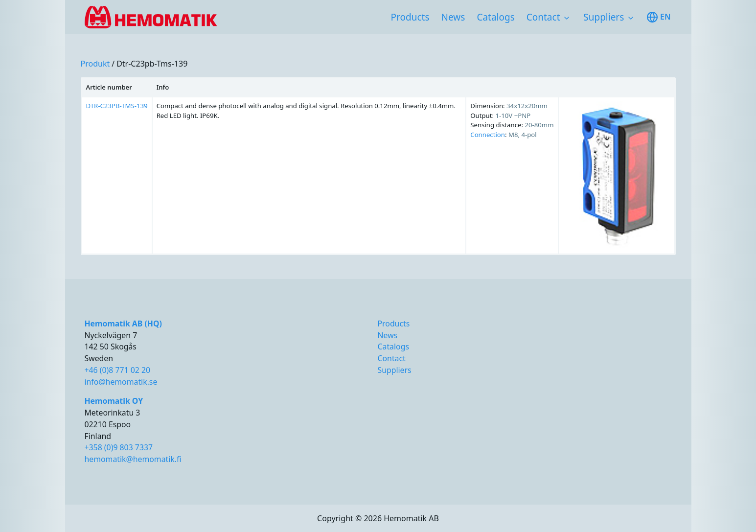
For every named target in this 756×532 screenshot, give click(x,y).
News (453, 17)
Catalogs (495, 17)
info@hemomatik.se (121, 382)
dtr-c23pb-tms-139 (152, 64)
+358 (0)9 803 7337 (119, 447)
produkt (95, 64)
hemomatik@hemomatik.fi (133, 459)
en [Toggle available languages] (658, 17)
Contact (543, 17)
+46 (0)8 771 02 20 (118, 370)
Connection (488, 135)
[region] (378, 166)
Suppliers (604, 17)
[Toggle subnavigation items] (567, 18)
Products (410, 17)
